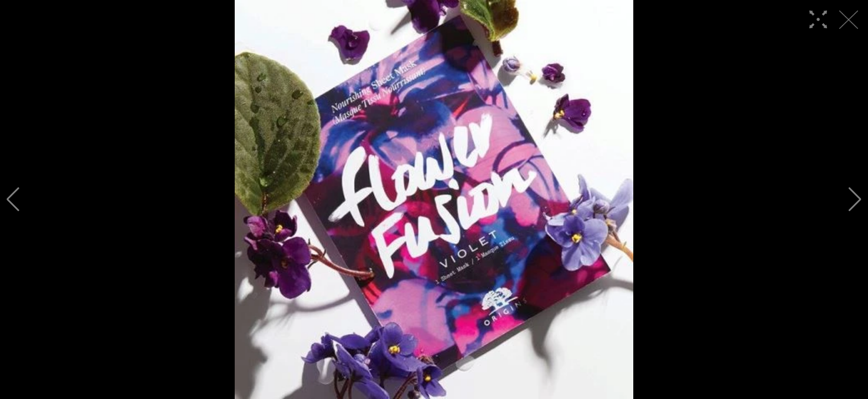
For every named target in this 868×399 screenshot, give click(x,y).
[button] (13, 199)
